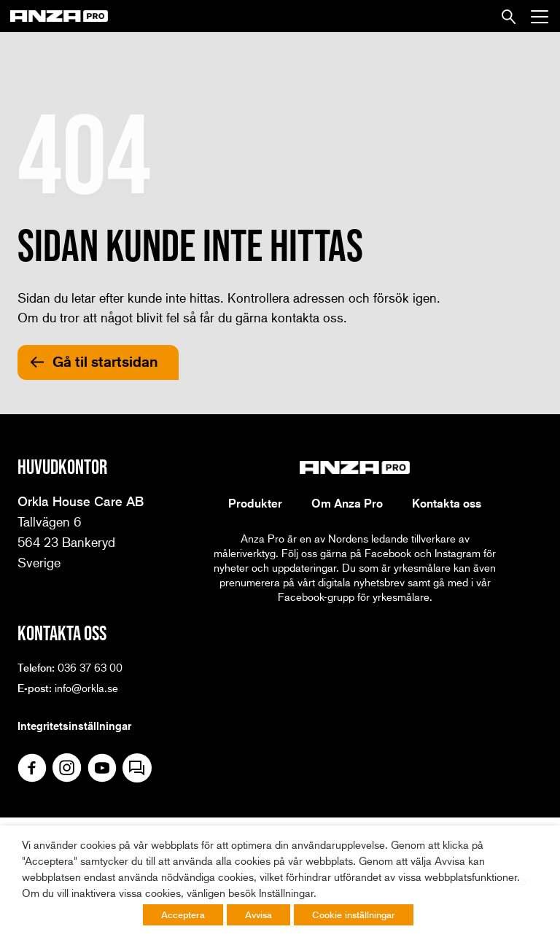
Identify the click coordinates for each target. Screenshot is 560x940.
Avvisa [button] (258, 914)
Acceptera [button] (183, 914)
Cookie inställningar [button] (354, 914)
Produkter (255, 503)
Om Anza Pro (347, 503)
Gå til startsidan (105, 362)
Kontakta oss (447, 503)
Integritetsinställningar (74, 726)
